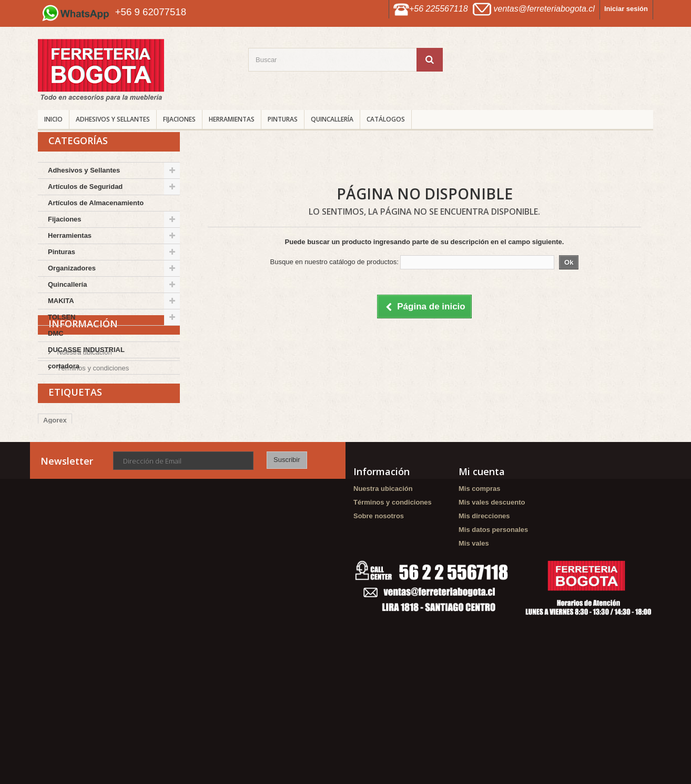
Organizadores (72, 268)
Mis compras (479, 574)
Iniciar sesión (626, 9)
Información (83, 399)
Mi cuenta (482, 557)
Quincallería (332, 119)
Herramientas (232, 119)
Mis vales (474, 629)
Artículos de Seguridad (85, 187)
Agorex (55, 500)
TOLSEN (62, 317)
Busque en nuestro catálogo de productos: (334, 262)
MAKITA (61, 301)
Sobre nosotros (379, 601)
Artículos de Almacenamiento (96, 203)
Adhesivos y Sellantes (113, 119)
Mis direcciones (484, 601)
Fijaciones (179, 119)
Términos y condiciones (92, 439)
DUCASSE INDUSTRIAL (86, 350)
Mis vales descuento (492, 587)
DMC (56, 333)
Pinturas (283, 119)
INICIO (53, 119)
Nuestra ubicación (84, 423)
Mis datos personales (493, 615)
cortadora (64, 366)
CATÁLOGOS (386, 119)
